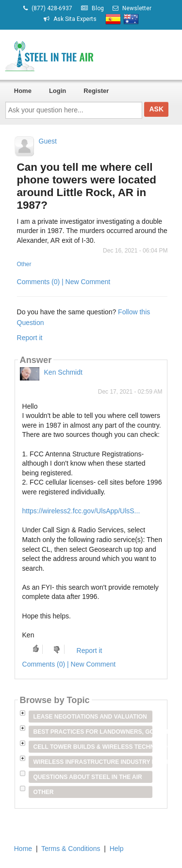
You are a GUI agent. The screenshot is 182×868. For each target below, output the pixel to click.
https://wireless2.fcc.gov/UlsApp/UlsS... (81, 511)
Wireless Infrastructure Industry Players (93, 762)
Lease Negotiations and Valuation (90, 717)
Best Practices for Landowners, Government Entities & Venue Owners (93, 732)
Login (58, 91)
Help (117, 849)
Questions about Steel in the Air (88, 777)
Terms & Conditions (71, 849)
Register (96, 91)
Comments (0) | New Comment (64, 282)
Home (23, 91)
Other (24, 264)
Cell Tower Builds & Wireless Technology (93, 747)
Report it (30, 338)
